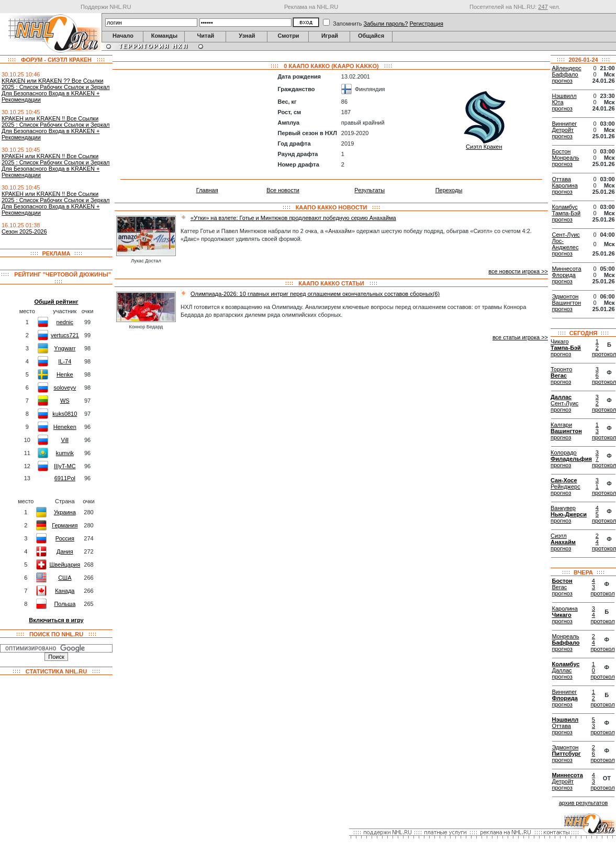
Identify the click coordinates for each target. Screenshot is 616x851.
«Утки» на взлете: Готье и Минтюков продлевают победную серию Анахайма (293, 218)
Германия (65, 525)
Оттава (562, 179)
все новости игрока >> (518, 271)
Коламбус (565, 207)
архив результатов (584, 803)
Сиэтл (559, 536)
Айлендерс (567, 68)
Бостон (562, 151)
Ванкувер (563, 508)
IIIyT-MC (65, 466)
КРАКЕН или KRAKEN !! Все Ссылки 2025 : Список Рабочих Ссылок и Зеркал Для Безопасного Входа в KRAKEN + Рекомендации (56, 128)
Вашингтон (567, 303)
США (65, 578)
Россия (65, 538)
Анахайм (563, 542)
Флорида (564, 275)
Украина (65, 512)
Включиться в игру (56, 620)
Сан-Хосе (564, 480)
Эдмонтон (565, 296)
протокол (602, 593)
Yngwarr (65, 348)
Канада (65, 591)
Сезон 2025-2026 (24, 231)
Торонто (561, 369)
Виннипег (565, 124)
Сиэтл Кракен (484, 147)
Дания (65, 551)
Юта (558, 102)
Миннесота (567, 269)
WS (65, 401)
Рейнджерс (565, 487)
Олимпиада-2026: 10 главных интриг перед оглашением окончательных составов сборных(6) (315, 294)
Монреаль (566, 158)
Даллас (561, 397)
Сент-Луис (566, 235)
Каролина (565, 185)
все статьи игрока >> (520, 337)
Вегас (559, 375)
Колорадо (564, 452)
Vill (65, 440)
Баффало (565, 74)
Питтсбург (567, 754)
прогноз (562, 81)
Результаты (369, 190)
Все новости (283, 190)
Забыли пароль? (386, 24)
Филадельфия (571, 459)
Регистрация (427, 24)
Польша (65, 604)
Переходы (449, 190)
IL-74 (65, 361)
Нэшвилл (564, 96)
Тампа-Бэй (567, 213)
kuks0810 (65, 414)
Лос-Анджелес (565, 244)
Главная (207, 190)
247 (543, 7)
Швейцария (65, 565)
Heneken (65, 427)
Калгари (561, 425)
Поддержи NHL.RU (106, 7)
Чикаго (560, 341)
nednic (65, 322)
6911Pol (65, 478)
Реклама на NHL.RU (311, 7)
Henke (65, 374)
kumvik (65, 453)
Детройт (563, 130)
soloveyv (65, 388)
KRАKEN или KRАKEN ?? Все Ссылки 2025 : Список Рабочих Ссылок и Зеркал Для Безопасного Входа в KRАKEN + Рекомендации (56, 90)
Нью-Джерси (569, 514)
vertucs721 (65, 335)
